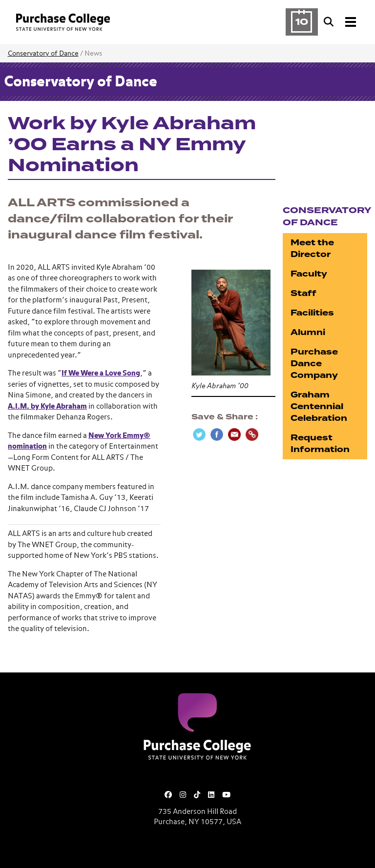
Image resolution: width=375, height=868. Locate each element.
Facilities (312, 313)
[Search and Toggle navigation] (341, 22)
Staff (303, 293)
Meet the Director (312, 248)
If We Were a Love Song (101, 373)
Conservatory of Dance (43, 54)
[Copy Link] (252, 434)
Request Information (320, 444)
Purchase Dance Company (314, 364)
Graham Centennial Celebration (319, 406)
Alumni (308, 332)
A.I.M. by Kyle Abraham (47, 406)
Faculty (309, 274)
